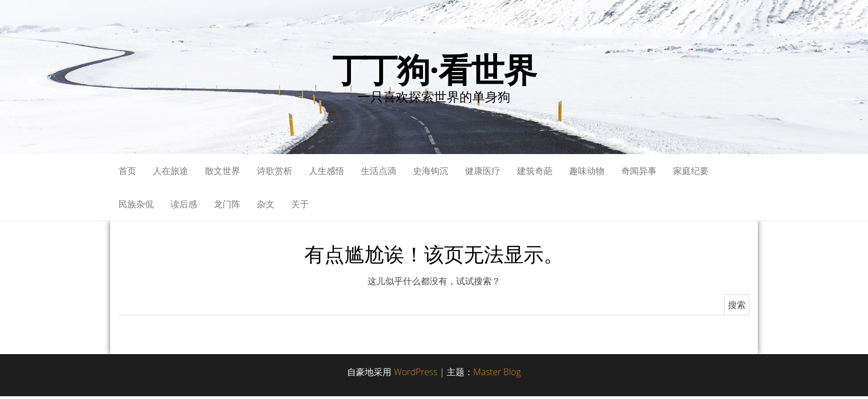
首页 (127, 171)
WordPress (415, 372)
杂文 (266, 204)
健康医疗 (483, 171)
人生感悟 (327, 171)
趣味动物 (587, 171)
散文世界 (223, 171)
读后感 (184, 204)
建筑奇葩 (535, 171)
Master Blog (497, 372)
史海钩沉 (431, 171)
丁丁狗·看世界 (434, 69)
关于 (300, 204)
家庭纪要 (691, 171)
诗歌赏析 (275, 171)
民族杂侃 (136, 204)
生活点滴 (379, 171)
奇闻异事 (639, 171)
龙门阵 (227, 204)
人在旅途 (170, 171)
